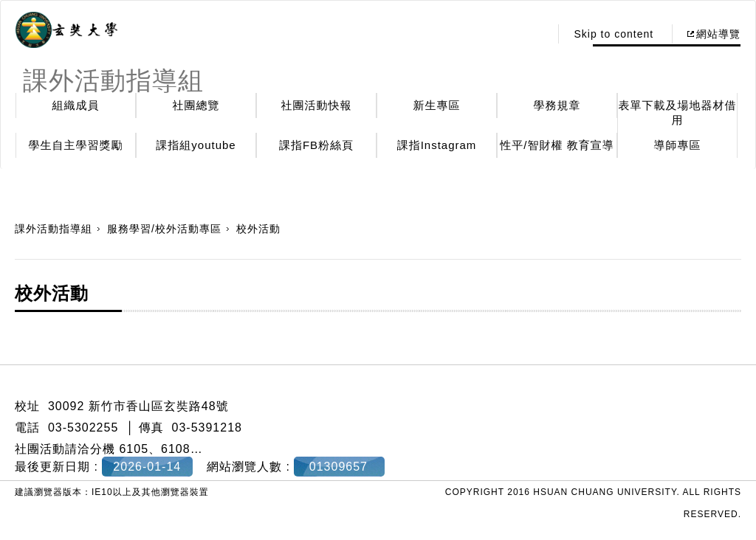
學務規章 (557, 105)
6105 (134, 449)
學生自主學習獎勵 (76, 145)
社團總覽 (196, 105)
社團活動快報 (317, 105)
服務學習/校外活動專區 (164, 229)
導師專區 (678, 145)
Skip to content (614, 34)
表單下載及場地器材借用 (678, 112)
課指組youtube (196, 145)
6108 (176, 449)
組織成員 (76, 105)
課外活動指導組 (54, 229)
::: (535, 34)
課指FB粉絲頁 (316, 145)
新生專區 (437, 105)
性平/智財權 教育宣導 (557, 145)
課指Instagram (437, 145)
